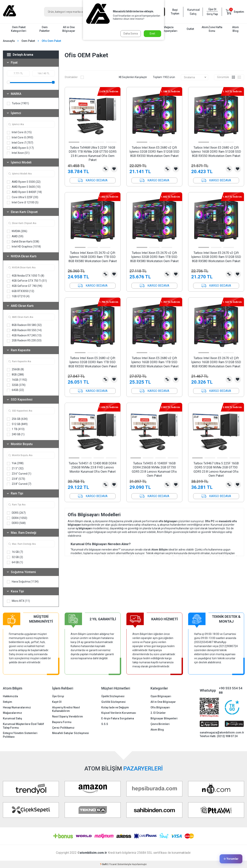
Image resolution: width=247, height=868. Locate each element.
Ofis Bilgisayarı (160, 707)
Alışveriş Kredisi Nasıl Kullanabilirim (66, 709)
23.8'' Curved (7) (19, 484)
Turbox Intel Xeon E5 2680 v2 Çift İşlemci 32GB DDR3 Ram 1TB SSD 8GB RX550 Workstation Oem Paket (93, 362)
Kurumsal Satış (193, 12)
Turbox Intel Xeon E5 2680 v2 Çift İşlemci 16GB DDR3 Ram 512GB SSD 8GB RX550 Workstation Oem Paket (216, 152)
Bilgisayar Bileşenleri (164, 718)
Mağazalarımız (12, 713)
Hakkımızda (10, 696)
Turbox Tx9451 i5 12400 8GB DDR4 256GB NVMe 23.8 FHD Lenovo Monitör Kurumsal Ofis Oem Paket (93, 467)
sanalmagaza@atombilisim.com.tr (222, 732)
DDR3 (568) (16, 523)
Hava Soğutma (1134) (23, 582)
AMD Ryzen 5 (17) (20, 148)
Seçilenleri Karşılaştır (133, 77)
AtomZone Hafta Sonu (212, 29)
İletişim (8, 702)
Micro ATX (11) (18, 601)
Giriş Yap (212, 14)
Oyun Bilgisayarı (161, 696)
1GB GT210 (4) (18, 296)
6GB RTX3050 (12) (21, 291)
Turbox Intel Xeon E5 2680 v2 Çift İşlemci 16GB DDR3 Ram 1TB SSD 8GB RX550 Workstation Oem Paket (154, 362)
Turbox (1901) (18, 103)
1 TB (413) (16, 429)
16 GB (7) (15, 552)
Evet (152, 34)
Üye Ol (212, 9)
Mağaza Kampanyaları (169, 29)
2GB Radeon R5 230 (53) (24, 341)
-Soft (104, 864)
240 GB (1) (16, 434)
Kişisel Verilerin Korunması (119, 713)
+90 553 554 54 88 (231, 690)
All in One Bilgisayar (69, 29)
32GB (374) (16, 385)
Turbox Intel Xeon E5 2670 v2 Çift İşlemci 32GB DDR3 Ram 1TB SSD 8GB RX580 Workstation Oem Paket (154, 257)
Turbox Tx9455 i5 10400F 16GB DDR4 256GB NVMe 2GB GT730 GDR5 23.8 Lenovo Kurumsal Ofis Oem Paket (154, 469)
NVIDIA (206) (17, 231)
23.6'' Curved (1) (19, 474)
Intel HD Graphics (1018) (24, 247)
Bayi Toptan (175, 12)
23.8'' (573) (16, 479)
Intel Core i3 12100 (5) (23, 202)
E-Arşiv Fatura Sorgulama (118, 718)
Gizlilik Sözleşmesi (113, 702)
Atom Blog (236, 29)
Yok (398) (15, 463)
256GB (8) (15, 369)
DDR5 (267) (16, 513)
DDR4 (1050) (17, 518)
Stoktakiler (74, 77)
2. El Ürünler (158, 713)
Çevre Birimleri (160, 724)
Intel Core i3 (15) (19, 132)
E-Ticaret (112, 864)
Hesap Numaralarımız (17, 707)
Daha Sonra (131, 34)
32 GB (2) (15, 557)
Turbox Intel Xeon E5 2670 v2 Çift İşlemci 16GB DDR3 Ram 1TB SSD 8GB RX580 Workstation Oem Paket (93, 257)
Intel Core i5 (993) (20, 138)
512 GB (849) (17, 424)
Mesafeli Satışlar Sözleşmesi (71, 733)
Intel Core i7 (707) (20, 143)
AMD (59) (15, 236)
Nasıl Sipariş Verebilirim (68, 716)
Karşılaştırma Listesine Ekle (105, 169)
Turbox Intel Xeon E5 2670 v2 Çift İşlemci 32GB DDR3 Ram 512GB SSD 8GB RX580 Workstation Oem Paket (216, 257)
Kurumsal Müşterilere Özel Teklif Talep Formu (23, 726)
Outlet (190, 29)
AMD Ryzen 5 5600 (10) (24, 187)
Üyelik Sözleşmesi (113, 696)
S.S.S (105, 724)
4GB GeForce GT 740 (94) (25, 286)
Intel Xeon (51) (18, 153)
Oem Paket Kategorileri (19, 29)
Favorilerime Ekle (114, 169)
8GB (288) (15, 375)
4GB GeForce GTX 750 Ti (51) (27, 281)
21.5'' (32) (15, 469)
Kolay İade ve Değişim (115, 707)
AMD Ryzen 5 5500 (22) (24, 182)
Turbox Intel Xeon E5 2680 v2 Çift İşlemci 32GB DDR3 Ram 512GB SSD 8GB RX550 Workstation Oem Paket (154, 152)
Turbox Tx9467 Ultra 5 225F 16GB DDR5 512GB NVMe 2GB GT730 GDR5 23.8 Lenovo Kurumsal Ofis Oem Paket (216, 469)
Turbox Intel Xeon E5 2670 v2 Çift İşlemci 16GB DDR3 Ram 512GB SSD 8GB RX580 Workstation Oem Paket (216, 362)
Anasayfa (9, 41)
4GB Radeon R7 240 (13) (24, 335)
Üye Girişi (58, 696)
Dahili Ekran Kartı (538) (23, 242)
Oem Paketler (45, 29)
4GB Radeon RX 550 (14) (24, 330)
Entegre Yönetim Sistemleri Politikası (20, 735)
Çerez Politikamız (63, 728)
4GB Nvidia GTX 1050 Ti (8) (26, 276)
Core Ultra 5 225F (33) (23, 197)
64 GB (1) (15, 562)
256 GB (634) (17, 419)
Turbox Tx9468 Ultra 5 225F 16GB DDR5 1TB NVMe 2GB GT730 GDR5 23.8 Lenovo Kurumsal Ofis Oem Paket (93, 154)
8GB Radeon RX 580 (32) (24, 325)
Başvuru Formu (62, 722)
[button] (74, 142)
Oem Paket (28, 41)
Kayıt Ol (57, 702)
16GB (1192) (17, 380)
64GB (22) (15, 390)
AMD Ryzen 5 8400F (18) (24, 192)
